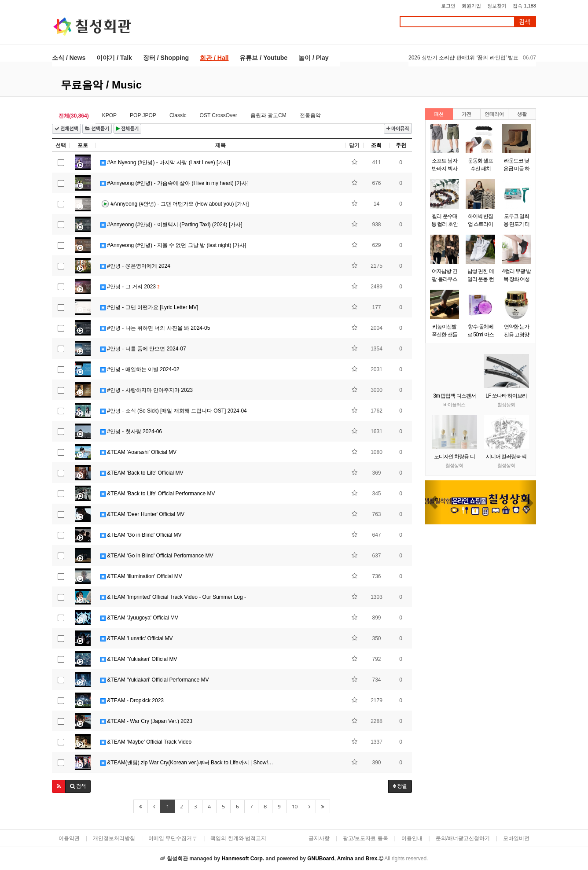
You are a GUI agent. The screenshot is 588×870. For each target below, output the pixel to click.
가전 (467, 114)
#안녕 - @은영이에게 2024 (135, 266)
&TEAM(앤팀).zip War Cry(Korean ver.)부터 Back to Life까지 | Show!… (187, 763)
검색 (525, 22)
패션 (439, 114)
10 (295, 806)
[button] (59, 786)
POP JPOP (143, 115)
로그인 (448, 6)
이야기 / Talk (114, 58)
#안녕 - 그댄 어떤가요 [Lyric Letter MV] (149, 307)
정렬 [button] (400, 786)
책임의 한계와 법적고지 (238, 838)
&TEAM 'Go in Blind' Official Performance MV (157, 556)
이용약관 (69, 838)
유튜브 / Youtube (263, 58)
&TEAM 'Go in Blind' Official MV (141, 535)
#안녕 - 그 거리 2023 (130, 287)
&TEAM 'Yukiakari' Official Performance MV (154, 680)
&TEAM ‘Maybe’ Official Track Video (146, 742)
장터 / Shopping (166, 58)
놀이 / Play (313, 58)
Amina (345, 859)
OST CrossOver (219, 115)
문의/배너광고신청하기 (463, 838)
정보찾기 (497, 6)
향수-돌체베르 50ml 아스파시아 (481, 335)
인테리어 (494, 114)
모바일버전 (516, 838)
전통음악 (310, 115)
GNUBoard (321, 859)
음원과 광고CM (268, 115)
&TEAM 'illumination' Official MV (141, 576)
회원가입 (471, 6)
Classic (178, 115)
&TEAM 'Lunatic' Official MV (136, 638)
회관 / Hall (214, 58)
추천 (401, 145)
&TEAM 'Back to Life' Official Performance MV (158, 494)
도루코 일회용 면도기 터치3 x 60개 (517, 224)
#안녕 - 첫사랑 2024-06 (131, 431)
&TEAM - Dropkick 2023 (132, 700)
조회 (376, 145)
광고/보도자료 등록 (366, 838)
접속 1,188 (524, 6)
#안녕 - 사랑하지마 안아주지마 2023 (147, 390)
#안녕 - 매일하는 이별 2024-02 (140, 369)
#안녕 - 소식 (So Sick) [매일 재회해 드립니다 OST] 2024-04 (174, 411)
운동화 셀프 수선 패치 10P (480, 169)
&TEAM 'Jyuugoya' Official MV (139, 618)
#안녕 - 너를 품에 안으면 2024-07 (143, 349)
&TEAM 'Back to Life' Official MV (142, 473)
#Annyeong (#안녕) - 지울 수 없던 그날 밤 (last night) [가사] (173, 245)
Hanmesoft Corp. (243, 859)
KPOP (109, 115)
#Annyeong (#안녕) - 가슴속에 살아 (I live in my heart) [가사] (175, 183)
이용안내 (412, 838)
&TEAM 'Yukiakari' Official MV (139, 659)
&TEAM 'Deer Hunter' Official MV (142, 514)
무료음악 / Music (101, 85)
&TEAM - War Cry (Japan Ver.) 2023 (146, 721)
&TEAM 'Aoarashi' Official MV (138, 452)
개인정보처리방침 (114, 838)
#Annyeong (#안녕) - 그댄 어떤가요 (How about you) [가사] (175, 204)
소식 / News (69, 58)
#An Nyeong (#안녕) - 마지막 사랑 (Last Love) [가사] (165, 162)
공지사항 (319, 838)
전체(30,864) (74, 116)
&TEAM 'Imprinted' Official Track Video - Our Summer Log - (173, 597)
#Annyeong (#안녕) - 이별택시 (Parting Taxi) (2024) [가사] (171, 225)
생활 (522, 114)
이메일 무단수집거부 (173, 838)
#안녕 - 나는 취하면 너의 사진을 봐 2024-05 (155, 328)
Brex (371, 859)
